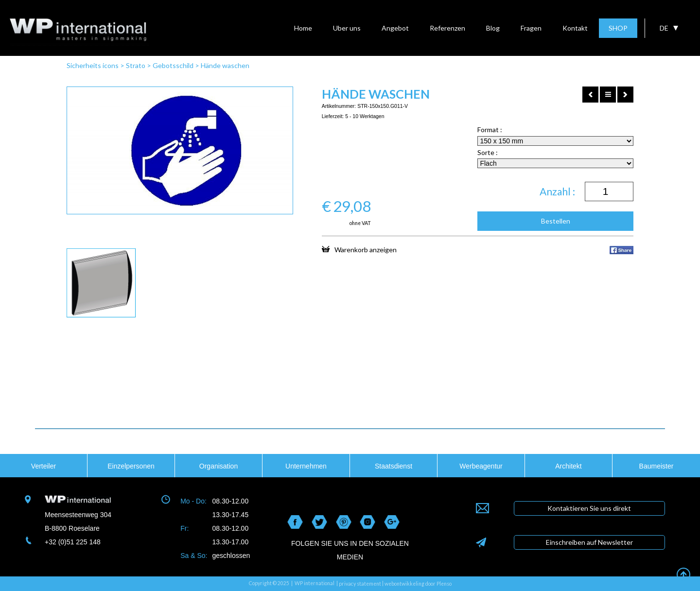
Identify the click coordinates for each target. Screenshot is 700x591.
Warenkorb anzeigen (359, 249)
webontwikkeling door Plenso (418, 584)
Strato (136, 65)
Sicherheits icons (93, 65)
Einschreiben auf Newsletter (589, 542)
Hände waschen (225, 65)
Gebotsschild (173, 65)
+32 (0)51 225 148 (73, 542)
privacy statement (360, 584)
